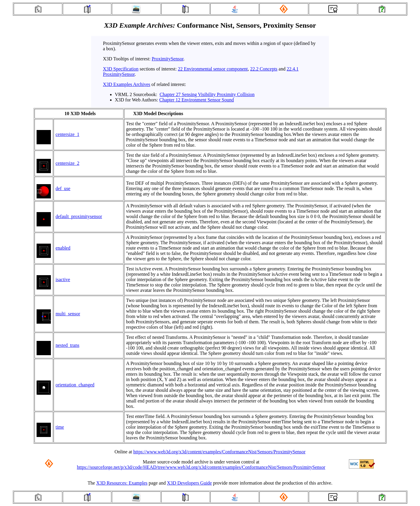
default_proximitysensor (79, 216)
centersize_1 (68, 134)
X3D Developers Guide (189, 483)
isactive (63, 279)
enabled (63, 248)
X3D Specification (121, 69)
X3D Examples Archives (127, 84)
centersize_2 (68, 163)
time (60, 427)
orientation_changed (75, 385)
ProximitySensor (168, 59)
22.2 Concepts (264, 69)
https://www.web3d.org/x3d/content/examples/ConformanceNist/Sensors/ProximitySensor (219, 452)
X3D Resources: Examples (122, 483)
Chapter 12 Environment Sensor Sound (197, 100)
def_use (63, 188)
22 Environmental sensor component (213, 69)
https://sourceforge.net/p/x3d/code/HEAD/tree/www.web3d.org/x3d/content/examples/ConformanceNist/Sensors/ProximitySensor (201, 467)
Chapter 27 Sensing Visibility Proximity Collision (207, 94)
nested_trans (68, 345)
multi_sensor (68, 314)
